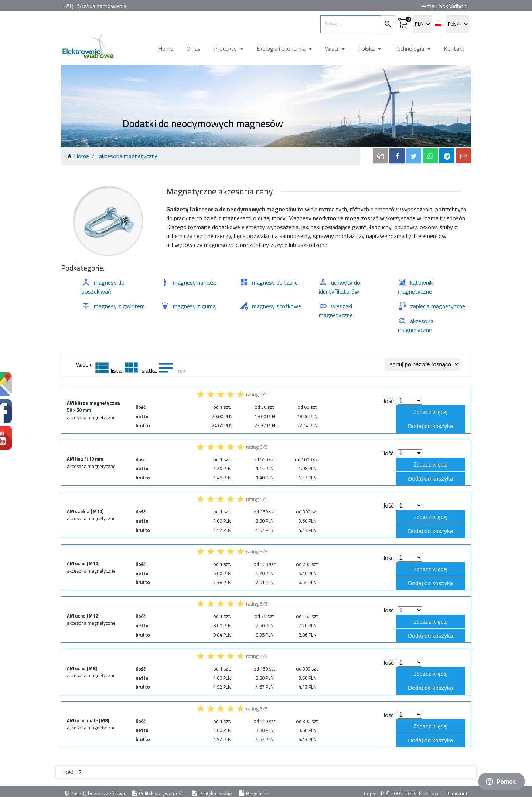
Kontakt (454, 48)
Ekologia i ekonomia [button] (282, 48)
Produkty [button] (226, 48)
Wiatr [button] (333, 48)
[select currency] (422, 24)
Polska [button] (367, 48)
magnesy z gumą (188, 306)
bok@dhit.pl (454, 6)
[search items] (351, 24)
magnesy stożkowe (270, 306)
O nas (194, 48)
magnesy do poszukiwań (103, 287)
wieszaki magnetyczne (336, 311)
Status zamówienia (102, 6)
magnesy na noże (189, 282)
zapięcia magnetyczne (432, 306)
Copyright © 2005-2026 (391, 789)
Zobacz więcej (434, 412)
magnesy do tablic (269, 282)
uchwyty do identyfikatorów (340, 287)
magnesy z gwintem (113, 306)
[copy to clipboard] (380, 156)
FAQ (68, 6)
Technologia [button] (410, 48)
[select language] (458, 24)
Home (166, 48)
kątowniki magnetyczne (416, 287)
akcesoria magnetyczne (416, 325)
